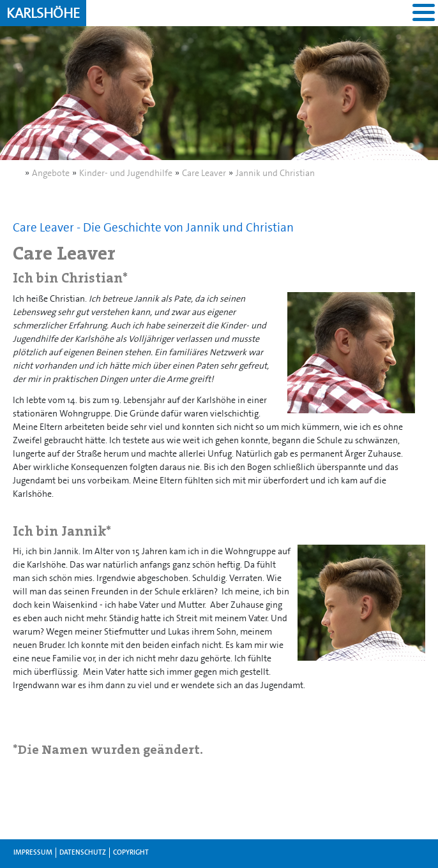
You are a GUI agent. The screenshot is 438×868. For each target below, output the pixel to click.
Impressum (33, 852)
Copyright (131, 852)
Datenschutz (83, 852)
